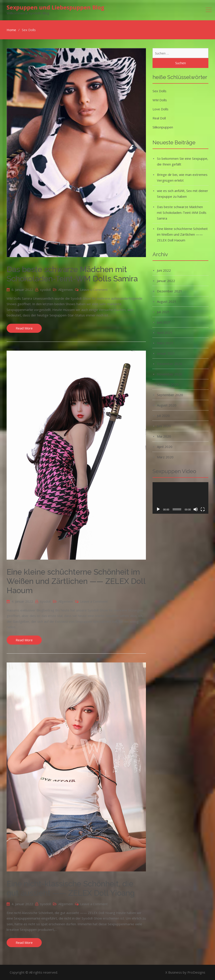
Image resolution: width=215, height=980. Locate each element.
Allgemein (66, 290)
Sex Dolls (159, 91)
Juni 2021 (164, 322)
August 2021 (167, 301)
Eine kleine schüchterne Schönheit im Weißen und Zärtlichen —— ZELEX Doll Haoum (76, 581)
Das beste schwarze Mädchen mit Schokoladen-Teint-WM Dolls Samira (72, 274)
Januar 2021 (166, 353)
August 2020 (167, 405)
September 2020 (170, 395)
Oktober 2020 (168, 384)
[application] (180, 498)
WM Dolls (160, 100)
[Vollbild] (203, 509)
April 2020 (165, 447)
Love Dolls (160, 109)
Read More (24, 328)
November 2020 (170, 374)
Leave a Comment (94, 290)
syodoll (45, 290)
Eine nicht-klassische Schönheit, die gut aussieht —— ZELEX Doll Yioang (71, 888)
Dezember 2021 (170, 291)
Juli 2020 (163, 416)
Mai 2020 (164, 436)
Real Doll (159, 118)
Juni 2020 (164, 426)
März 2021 (165, 343)
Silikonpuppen (163, 127)
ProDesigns (196, 972)
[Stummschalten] (196, 509)
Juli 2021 (163, 312)
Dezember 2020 (170, 364)
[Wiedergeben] (158, 509)
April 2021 (165, 333)
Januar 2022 (166, 281)
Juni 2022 (164, 270)
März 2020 (165, 457)
